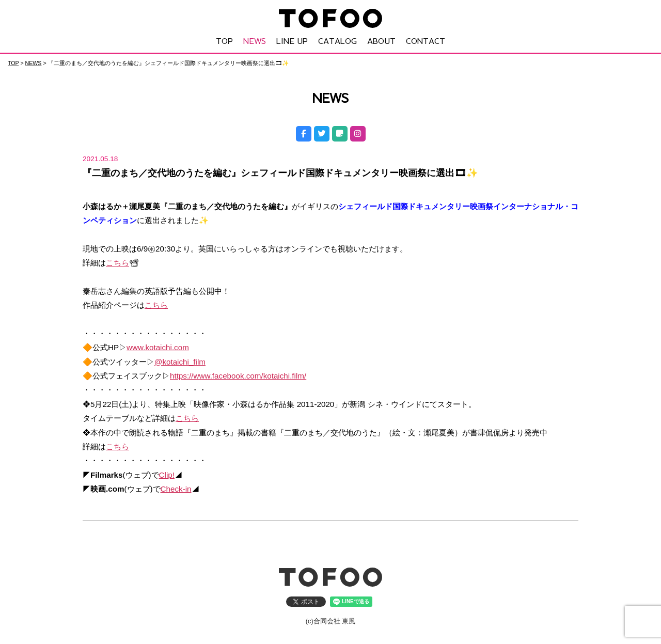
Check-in (176, 488)
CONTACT (426, 40)
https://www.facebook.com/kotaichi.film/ (238, 375)
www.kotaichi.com (158, 347)
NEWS (255, 40)
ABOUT (381, 40)
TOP (224, 40)
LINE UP (292, 40)
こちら (117, 262)
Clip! (167, 474)
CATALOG (337, 40)
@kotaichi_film (180, 361)
